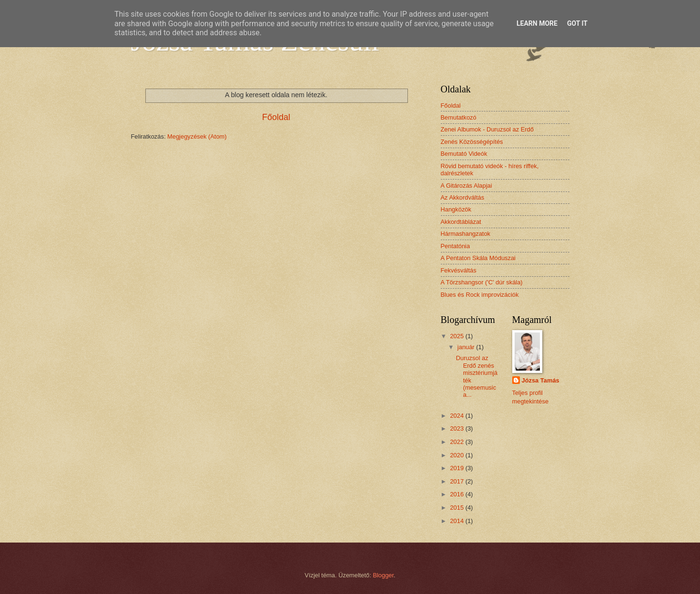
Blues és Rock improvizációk (480, 295)
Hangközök (456, 209)
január (467, 347)
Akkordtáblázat (461, 222)
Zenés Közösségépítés (472, 142)
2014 (457, 521)
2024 (457, 416)
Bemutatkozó (459, 117)
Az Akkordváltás (463, 197)
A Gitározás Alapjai (467, 186)
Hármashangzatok (466, 234)
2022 (457, 442)
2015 (457, 508)
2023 (457, 428)
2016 (457, 494)
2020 (457, 455)
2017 (457, 481)
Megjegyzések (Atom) (197, 136)
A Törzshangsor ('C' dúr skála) (482, 282)
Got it (577, 23)
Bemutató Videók (464, 154)
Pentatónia (456, 246)
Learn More (537, 23)
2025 (457, 336)
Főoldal (276, 117)
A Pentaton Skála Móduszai (478, 258)
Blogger (383, 575)
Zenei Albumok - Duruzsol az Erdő (487, 129)
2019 (457, 468)
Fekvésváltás (459, 270)
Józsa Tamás (541, 380)
